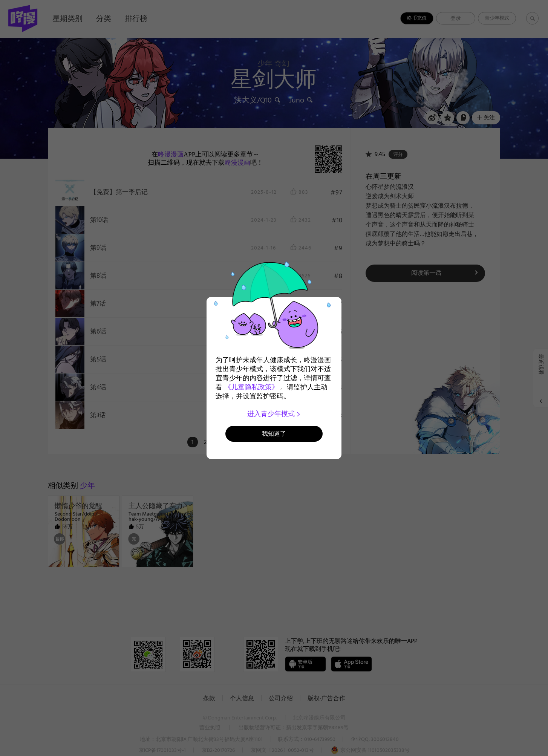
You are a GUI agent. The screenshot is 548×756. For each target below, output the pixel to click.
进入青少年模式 (274, 414)
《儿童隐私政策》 (251, 387)
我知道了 (274, 434)
